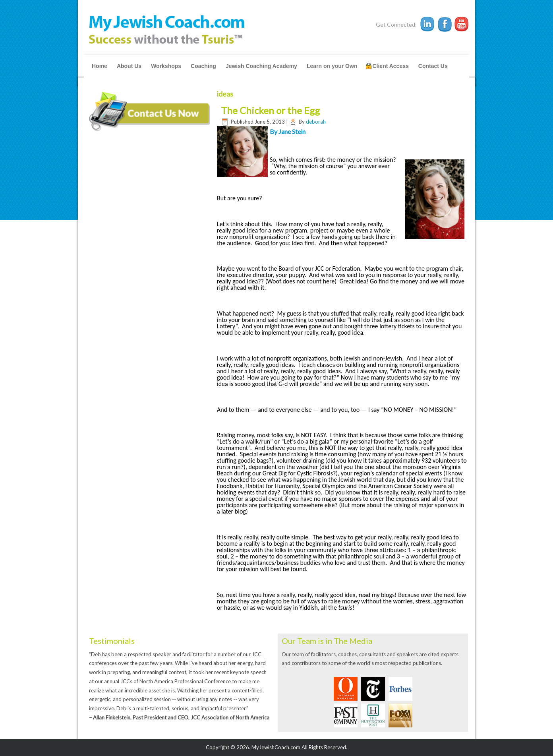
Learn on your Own (332, 66)
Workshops (166, 66)
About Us (129, 66)
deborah (316, 122)
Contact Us (433, 66)
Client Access (390, 66)
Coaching (203, 66)
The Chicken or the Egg (270, 110)
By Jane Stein (288, 131)
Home (100, 66)
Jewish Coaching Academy (261, 66)
